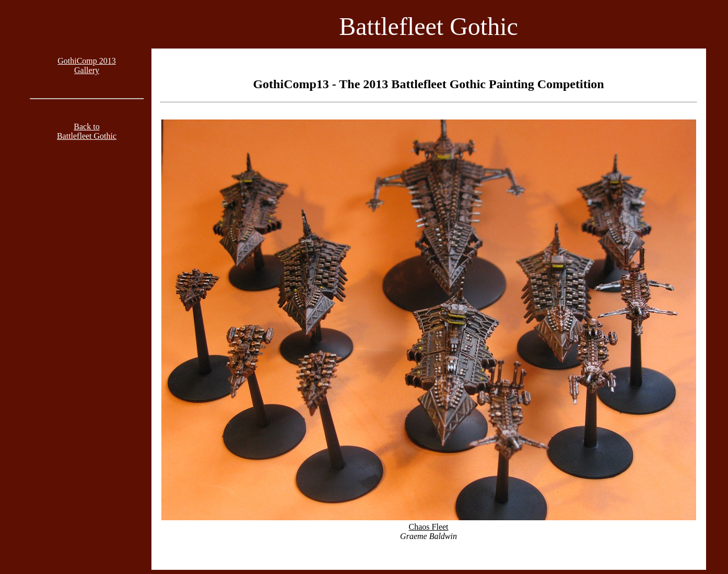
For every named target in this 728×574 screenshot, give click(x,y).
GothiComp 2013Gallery (87, 65)
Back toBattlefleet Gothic (87, 131)
